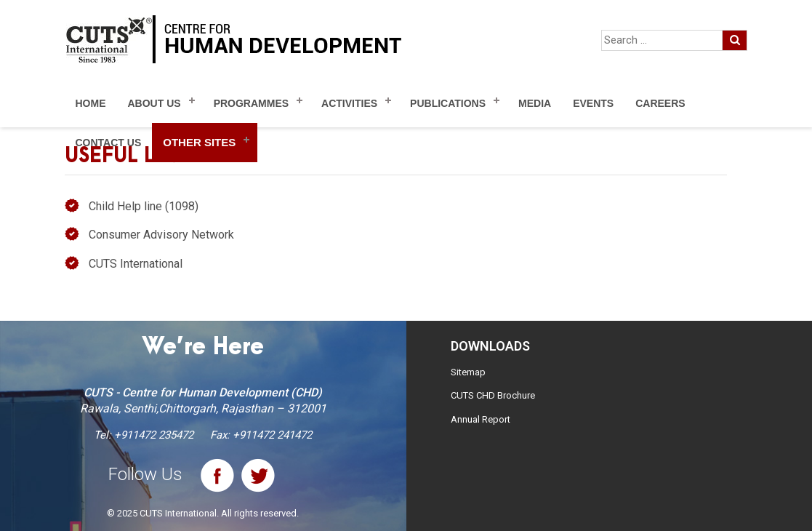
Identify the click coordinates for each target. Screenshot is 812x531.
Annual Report (481, 419)
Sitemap (468, 372)
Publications (448, 103)
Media (535, 103)
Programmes (251, 103)
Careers (660, 103)
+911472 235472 (154, 435)
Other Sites (199, 142)
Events (593, 103)
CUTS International (136, 264)
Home (91, 103)
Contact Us (109, 143)
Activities (349, 103)
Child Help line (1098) (144, 206)
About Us (154, 103)
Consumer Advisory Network (161, 235)
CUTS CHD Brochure (493, 395)
